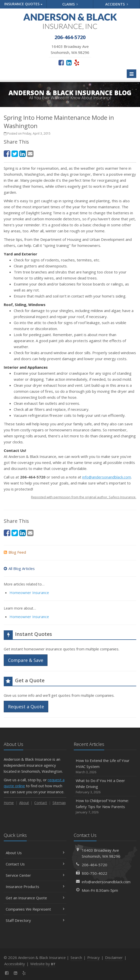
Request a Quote (26, 707)
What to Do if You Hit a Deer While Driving (105, 786)
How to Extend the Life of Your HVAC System (105, 766)
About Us (35, 853)
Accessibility (15, 964)
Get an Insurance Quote (35, 898)
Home (9, 803)
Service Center (35, 875)
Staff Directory (35, 920)
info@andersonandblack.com (107, 477)
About (24, 803)
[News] (33, 973)
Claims (70, 4)
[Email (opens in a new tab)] (30, 154)
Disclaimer (114, 957)
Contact (41, 803)
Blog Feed (15, 552)
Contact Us (35, 864)
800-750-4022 (94, 873)
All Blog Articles (19, 568)
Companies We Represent (35, 909)
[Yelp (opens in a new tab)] (77, 62)
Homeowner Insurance (29, 593)
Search (76, 957)
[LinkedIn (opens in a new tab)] (69, 62)
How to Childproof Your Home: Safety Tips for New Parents (105, 806)
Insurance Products (35, 887)
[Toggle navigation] (131, 74)
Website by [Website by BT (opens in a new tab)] (43, 964)
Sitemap (59, 803)
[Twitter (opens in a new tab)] (15, 154)
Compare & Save (26, 660)
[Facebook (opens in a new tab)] (61, 62)
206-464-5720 (94, 865)
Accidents (117, 4)
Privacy (93, 957)
